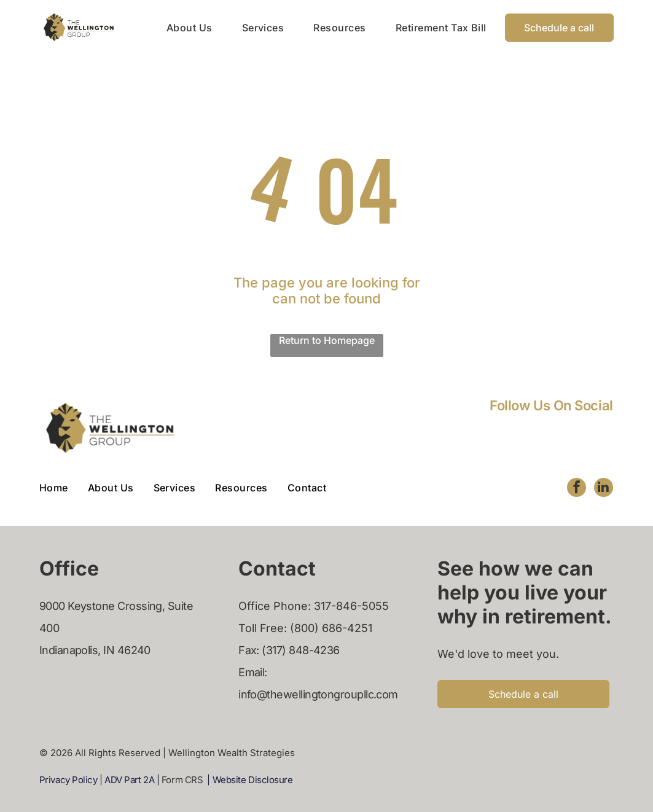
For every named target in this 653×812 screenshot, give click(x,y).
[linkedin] (603, 489)
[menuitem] (175, 27)
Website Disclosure (253, 780)
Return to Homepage (327, 340)
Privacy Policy (68, 780)
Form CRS (182, 780)
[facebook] (576, 489)
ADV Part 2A (129, 780)
